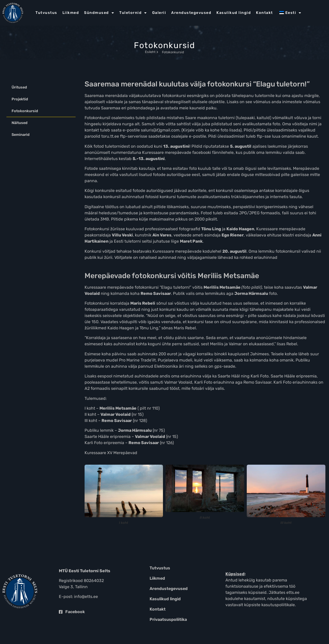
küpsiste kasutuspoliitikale (269, 605)
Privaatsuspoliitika (168, 619)
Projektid (20, 99)
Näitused (20, 123)
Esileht (152, 52)
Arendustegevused (191, 13)
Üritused (19, 87)
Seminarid (21, 135)
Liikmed (71, 13)
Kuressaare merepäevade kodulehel (187, 251)
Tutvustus (46, 13)
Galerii (159, 13)
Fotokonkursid (25, 111)
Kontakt (264, 13)
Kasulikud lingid (234, 13)
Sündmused (99, 13)
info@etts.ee (86, 597)
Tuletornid (133, 13)
